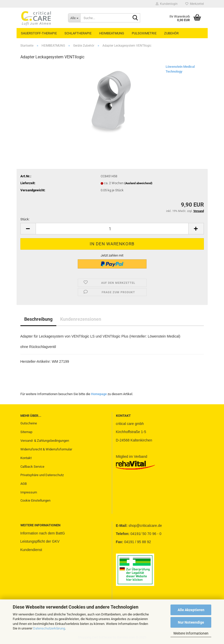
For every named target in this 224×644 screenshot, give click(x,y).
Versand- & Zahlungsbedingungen (45, 441)
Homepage (99, 394)
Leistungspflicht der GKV (40, 541)
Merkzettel (195, 4)
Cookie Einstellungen (35, 500)
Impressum (29, 492)
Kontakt (26, 458)
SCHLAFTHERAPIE (78, 33)
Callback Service (32, 467)
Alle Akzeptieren (191, 610)
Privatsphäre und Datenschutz (42, 475)
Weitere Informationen (191, 633)
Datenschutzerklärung (49, 628)
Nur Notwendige (191, 622)
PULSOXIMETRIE (144, 33)
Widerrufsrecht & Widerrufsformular (46, 449)
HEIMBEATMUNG (112, 33)
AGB (24, 484)
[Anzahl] (112, 229)
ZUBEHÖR (171, 33)
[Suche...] (74, 18)
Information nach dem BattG (43, 533)
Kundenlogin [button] (167, 4)
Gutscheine (29, 423)
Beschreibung (38, 319)
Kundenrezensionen (81, 319)
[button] (28, 229)
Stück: (25, 219)
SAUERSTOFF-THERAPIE (39, 33)
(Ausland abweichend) (138, 183)
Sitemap (26, 432)
